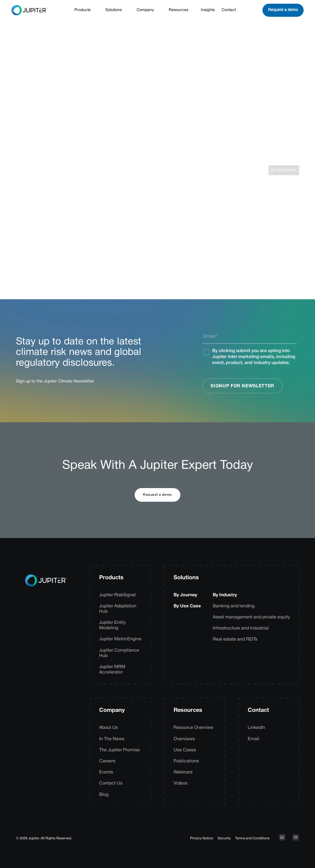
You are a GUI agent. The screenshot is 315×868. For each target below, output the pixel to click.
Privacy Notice (202, 838)
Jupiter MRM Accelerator (112, 670)
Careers (107, 761)
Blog (104, 795)
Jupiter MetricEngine (120, 639)
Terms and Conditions (252, 838)
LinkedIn (256, 728)
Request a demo (283, 10)
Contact (229, 10)
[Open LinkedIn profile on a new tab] (282, 837)
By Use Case (187, 606)
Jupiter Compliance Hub (119, 653)
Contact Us (111, 783)
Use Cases (185, 750)
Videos (181, 783)
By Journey (185, 595)
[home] (29, 10)
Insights (208, 10)
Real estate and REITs (235, 639)
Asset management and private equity (251, 617)
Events (106, 772)
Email (254, 739)
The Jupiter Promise (119, 750)
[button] (85, 10)
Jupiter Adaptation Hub (118, 609)
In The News (112, 739)
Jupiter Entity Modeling (112, 625)
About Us (109, 728)
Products (111, 578)
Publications (186, 761)
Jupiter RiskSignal (117, 595)
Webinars (183, 772)
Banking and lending (234, 606)
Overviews (184, 739)
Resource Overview (193, 728)
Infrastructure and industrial (241, 628)
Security (224, 838)
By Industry (225, 595)
